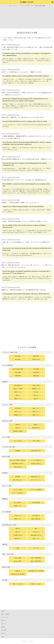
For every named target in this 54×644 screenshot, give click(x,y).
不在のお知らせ (18, 467)
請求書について (36, 389)
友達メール (4, 621)
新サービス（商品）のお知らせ (18, 460)
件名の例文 (18, 356)
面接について (18, 506)
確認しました (36, 539)
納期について (36, 415)
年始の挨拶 (18, 372)
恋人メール (4, 624)
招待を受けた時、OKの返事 (36, 571)
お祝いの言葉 (18, 558)
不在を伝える (36, 532)
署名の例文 (36, 356)
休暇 (18, 548)
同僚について (18, 519)
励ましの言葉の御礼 (36, 561)
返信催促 (18, 451)
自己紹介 (3, 627)
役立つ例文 (4, 630)
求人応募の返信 (36, 503)
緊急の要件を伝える (36, 535)
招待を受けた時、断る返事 (18, 574)
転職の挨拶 (18, 376)
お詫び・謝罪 (36, 441)
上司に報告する (36, 516)
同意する (18, 529)
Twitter (3, 637)
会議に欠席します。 (18, 480)
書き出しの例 (36, 359)
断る (36, 529)
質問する (18, 425)
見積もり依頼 (36, 385)
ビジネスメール (5, 617)
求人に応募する (18, 503)
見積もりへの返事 (18, 389)
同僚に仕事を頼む (36, 519)
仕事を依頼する (18, 385)
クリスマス (36, 548)
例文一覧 (3, 633)
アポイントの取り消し (18, 493)
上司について (18, 516)
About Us (31, 641)
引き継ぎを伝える (18, 535)
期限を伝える (18, 539)
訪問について (18, 392)
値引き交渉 (18, 408)
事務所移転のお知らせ (18, 464)
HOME (3, 611)
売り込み (36, 392)
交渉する (36, 399)
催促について (36, 408)
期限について (18, 399)
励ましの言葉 (18, 561)
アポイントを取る (18, 490)
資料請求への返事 (18, 431)
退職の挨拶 (36, 376)
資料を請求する (36, 428)
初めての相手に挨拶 (18, 369)
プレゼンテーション (36, 480)
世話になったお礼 (36, 584)
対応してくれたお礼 (18, 584)
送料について (36, 412)
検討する (18, 532)
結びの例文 (18, 359)
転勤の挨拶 (36, 372)
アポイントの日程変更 (36, 490)
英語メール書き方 (5, 614)
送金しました (18, 412)
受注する (36, 395)
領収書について (18, 415)
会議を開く (18, 477)
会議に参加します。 (36, 477)
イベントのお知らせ (36, 460)
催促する (18, 428)
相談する (36, 425)
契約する (18, 395)
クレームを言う (18, 441)
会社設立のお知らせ (36, 464)
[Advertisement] (27, 17)
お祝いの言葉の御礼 (36, 558)
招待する (18, 571)
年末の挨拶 (36, 369)
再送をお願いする (36, 451)
